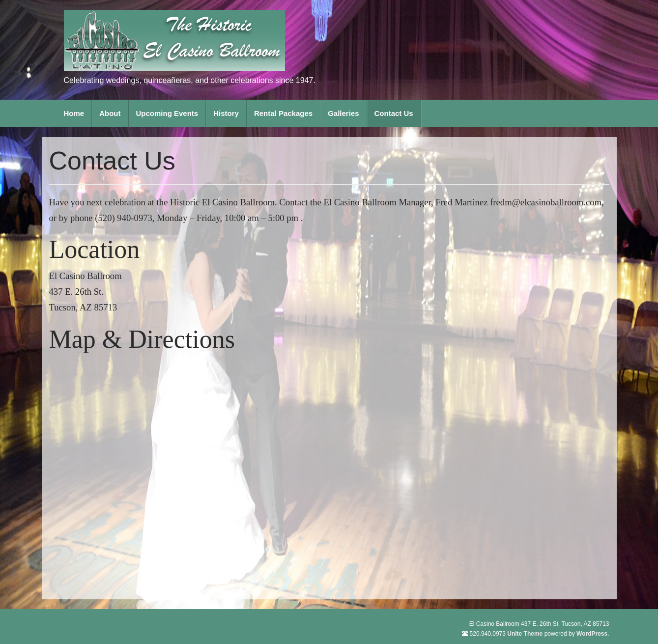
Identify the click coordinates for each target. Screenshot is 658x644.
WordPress (592, 634)
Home (74, 113)
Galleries (343, 113)
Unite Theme (525, 634)
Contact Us (394, 113)
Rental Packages (283, 113)
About (110, 113)
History (226, 113)
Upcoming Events (167, 113)
